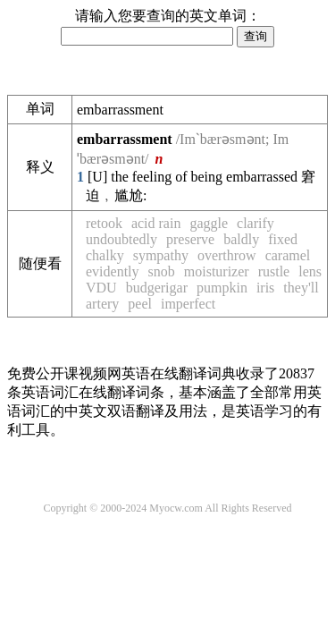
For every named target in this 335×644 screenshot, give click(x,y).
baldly (241, 239)
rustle (274, 271)
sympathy (161, 255)
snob (162, 271)
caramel (288, 255)
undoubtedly (121, 239)
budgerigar (157, 288)
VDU (101, 288)
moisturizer (217, 271)
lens (310, 271)
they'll (301, 288)
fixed (283, 239)
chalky (105, 255)
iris (265, 288)
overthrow (227, 255)
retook (104, 223)
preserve (190, 239)
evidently (113, 271)
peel (140, 304)
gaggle (209, 223)
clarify (255, 223)
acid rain (156, 223)
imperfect (188, 304)
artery (102, 304)
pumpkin (222, 288)
